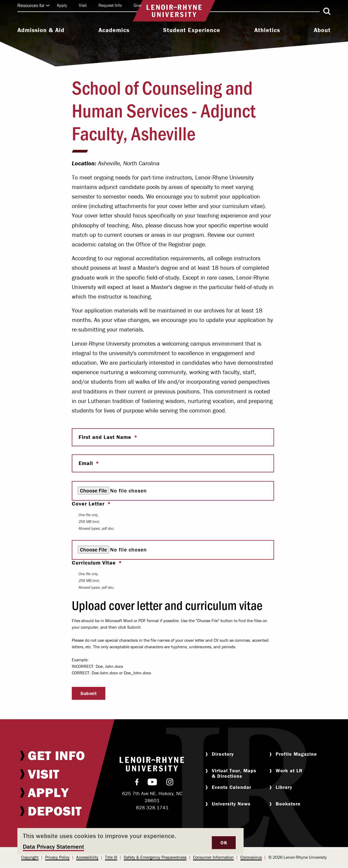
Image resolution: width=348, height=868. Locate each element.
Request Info (110, 5)
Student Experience (192, 30)
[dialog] (130, 841)
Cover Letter (89, 504)
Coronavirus (251, 857)
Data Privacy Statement (53, 847)
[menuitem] (41, 31)
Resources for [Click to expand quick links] (34, 6)
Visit (83, 5)
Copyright (30, 857)
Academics (114, 30)
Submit (88, 693)
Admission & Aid (41, 30)
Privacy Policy (57, 857)
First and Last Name (106, 437)
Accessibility (87, 857)
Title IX (111, 857)
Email (87, 463)
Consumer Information (213, 857)
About (322, 30)
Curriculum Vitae (95, 563)
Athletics (267, 30)
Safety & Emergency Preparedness (155, 857)
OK (224, 843)
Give (137, 5)
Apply (62, 5)
